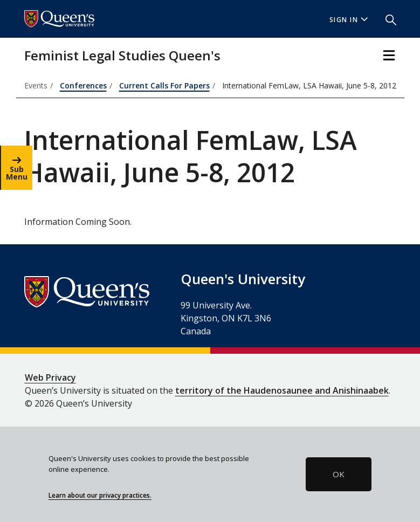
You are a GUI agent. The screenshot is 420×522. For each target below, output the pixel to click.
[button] (387, 19)
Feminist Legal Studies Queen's (122, 55)
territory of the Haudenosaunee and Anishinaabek (282, 390)
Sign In (349, 20)
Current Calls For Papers (164, 85)
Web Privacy (50, 377)
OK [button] (339, 474)
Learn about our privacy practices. (100, 495)
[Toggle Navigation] (389, 55)
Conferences (83, 85)
